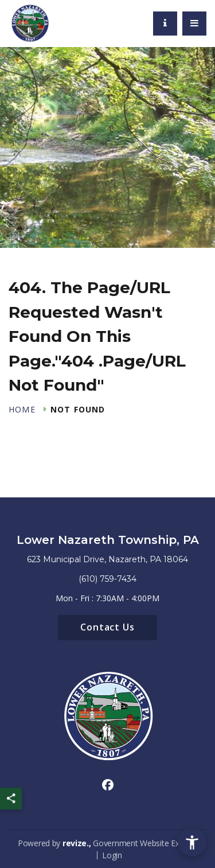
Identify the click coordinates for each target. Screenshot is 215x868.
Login (112, 855)
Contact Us (108, 627)
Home (22, 410)
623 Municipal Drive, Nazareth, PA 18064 (107, 559)
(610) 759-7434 (107, 579)
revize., (77, 843)
